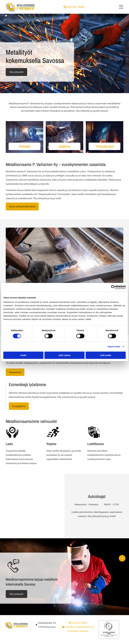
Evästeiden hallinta (78, 631)
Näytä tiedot (114, 347)
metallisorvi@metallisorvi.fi (79, 627)
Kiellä (23, 355)
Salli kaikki (106, 355)
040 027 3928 (76, 7)
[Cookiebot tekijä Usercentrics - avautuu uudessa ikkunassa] (113, 287)
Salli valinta (65, 355)
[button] (121, 7)
